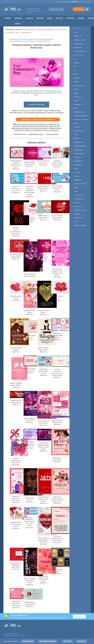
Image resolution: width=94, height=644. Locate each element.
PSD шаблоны (28, 641)
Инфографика (79, 142)
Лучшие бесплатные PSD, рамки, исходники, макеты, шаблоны (34, 11)
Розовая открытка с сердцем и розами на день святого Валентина (16, 165)
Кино (76, 108)
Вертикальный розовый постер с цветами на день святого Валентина (57, 273)
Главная (7, 1)
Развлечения (78, 206)
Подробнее (79, 617)
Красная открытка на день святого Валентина (43, 189)
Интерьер (77, 104)
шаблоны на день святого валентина (35, 128)
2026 (76, 32)
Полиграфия (78, 44)
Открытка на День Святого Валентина (16, 298)
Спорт (76, 187)
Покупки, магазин (80, 210)
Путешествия (78, 218)
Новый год (78, 36)
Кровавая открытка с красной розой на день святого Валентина (16, 232)
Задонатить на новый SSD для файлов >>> (38, 119)
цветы (20, 124)
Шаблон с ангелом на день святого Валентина (30, 371)
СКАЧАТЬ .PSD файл (36, 105)
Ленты (76, 123)
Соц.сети (29, 18)
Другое (76, 93)
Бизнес (76, 82)
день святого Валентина (38, 124)
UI (75, 70)
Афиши (81, 18)
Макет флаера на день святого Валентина (30, 420)
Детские (77, 89)
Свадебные (78, 180)
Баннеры (77, 78)
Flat (75, 66)
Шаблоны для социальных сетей (21, 39)
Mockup (77, 63)
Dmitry (41, 134)
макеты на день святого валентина (35, 126)
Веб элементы (79, 85)
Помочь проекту (81, 9)
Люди (76, 135)
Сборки (77, 176)
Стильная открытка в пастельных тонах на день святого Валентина (57, 373)
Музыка (77, 138)
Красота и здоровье (81, 116)
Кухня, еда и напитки (81, 119)
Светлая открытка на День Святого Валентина (30, 220)
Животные (78, 97)
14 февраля (52, 124)
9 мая (17, 32)
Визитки (40, 18)
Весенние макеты (30, 29)
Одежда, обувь (79, 153)
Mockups (59, 18)
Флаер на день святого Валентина (30, 500)
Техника (77, 203)
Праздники (78, 47)
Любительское (79, 131)
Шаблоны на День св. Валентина (39, 41)
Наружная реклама (80, 146)
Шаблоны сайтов (80, 40)
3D (75, 59)
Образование (79, 150)
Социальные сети (80, 51)
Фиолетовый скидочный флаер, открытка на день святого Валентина (43, 447)
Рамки (50, 18)
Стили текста (78, 195)
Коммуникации (79, 112)
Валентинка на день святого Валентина (57, 460)
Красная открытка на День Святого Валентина (57, 218)
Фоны (76, 221)
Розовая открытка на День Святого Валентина (30, 164)
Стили (76, 191)
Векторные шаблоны (48, 641)
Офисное (77, 157)
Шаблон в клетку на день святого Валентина (57, 422)
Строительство (79, 199)
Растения (77, 172)
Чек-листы (82, 641)
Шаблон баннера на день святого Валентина (30, 604)
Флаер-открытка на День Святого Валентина (43, 350)
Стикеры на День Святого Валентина (57, 571)
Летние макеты (26, 32)
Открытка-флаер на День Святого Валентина (16, 402)
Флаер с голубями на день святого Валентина (16, 385)
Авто (76, 74)
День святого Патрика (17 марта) (49, 29)
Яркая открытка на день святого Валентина (43, 163)
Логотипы (70, 18)
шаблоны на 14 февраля (33, 130)
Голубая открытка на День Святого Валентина (43, 218)
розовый (26, 124)
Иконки (77, 100)
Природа (77, 214)
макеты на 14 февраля (50, 130)
